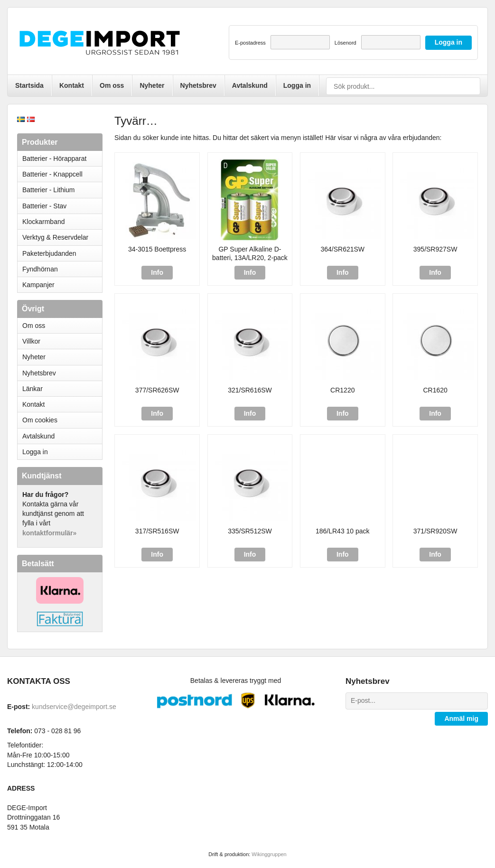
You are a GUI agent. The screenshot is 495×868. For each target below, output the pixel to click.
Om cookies (40, 420)
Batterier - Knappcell (62, 174)
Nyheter (152, 85)
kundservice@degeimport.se (74, 707)
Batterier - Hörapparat (62, 159)
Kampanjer (38, 285)
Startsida (29, 85)
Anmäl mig (461, 719)
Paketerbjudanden (49, 253)
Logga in (297, 85)
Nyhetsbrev (198, 85)
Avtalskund (250, 85)
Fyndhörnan (40, 269)
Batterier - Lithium (62, 190)
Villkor (31, 341)
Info (157, 272)
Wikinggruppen (269, 854)
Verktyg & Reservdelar (55, 237)
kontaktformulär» (49, 533)
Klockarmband (62, 222)
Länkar (33, 389)
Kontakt (72, 85)
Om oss (112, 85)
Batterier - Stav (44, 206)
